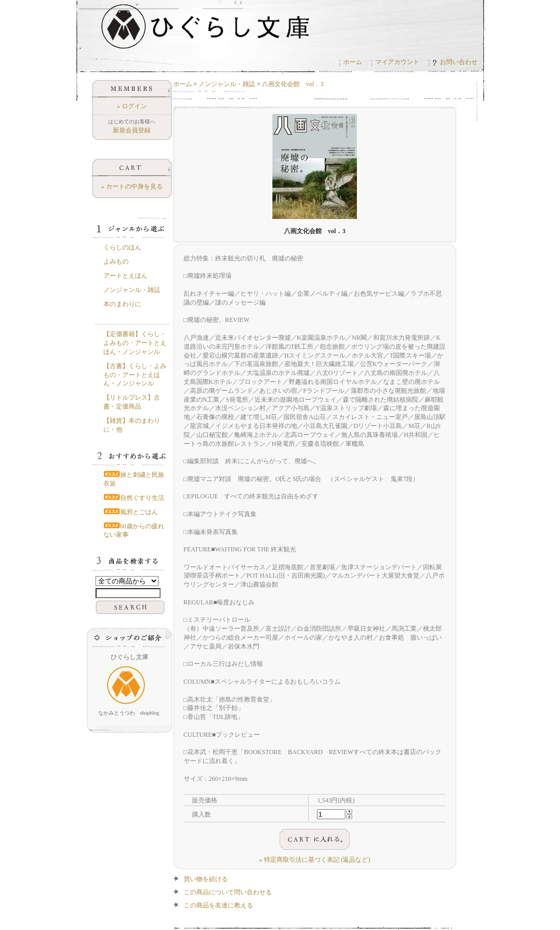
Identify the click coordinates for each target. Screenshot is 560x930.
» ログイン (132, 106)
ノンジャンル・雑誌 (227, 84)
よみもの (116, 262)
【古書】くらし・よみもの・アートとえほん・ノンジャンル (135, 375)
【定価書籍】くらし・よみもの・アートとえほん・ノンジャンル (135, 343)
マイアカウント (397, 62)
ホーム (353, 62)
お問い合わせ (455, 62)
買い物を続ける (206, 879)
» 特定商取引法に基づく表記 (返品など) (315, 860)
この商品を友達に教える (218, 905)
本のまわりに (122, 304)
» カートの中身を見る (132, 186)
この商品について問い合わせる (228, 892)
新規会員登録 (132, 130)
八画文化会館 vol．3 (293, 84)
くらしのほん (122, 247)
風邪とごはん (131, 512)
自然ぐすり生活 (134, 498)
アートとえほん (125, 276)
